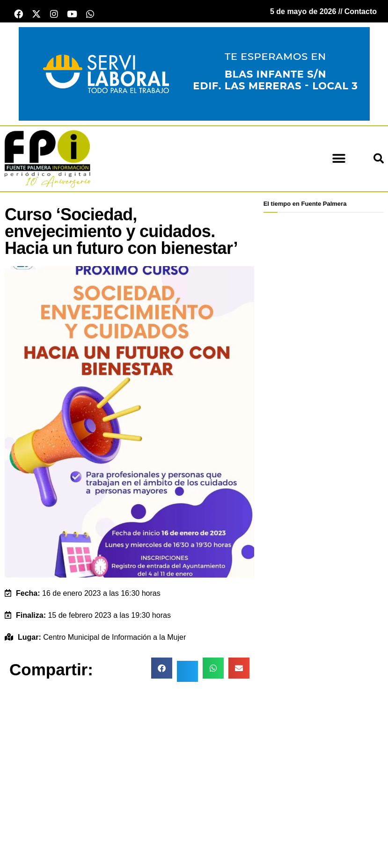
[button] (339, 162)
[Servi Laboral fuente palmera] (194, 76)
